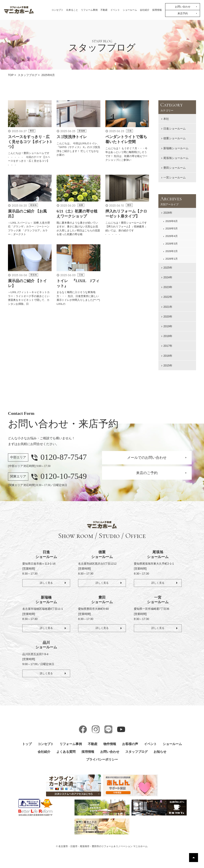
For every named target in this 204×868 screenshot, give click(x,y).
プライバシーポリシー (102, 759)
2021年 (168, 307)
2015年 (168, 365)
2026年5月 (172, 228)
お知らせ (160, 752)
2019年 (168, 326)
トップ (27, 744)
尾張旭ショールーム (176, 158)
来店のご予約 (147, 473)
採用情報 (157, 10)
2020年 (168, 317)
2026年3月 (172, 244)
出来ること (72, 10)
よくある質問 (66, 752)
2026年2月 (172, 251)
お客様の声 (130, 744)
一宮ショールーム (175, 177)
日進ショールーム (175, 129)
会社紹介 (145, 10)
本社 (166, 119)
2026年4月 (172, 236)
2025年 (168, 268)
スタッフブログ (136, 752)
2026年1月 (172, 259)
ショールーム (130, 10)
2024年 (168, 277)
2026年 (168, 213)
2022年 (168, 297)
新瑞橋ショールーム (176, 148)
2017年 (168, 346)
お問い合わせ (183, 7)
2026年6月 (172, 221)
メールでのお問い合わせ (147, 458)
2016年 (168, 356)
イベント (115, 10)
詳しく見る (46, 582)
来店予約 (183, 13)
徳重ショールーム (175, 138)
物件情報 (110, 744)
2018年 (168, 336)
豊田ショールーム (175, 168)
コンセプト (57, 10)
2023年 (168, 287)
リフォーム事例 (89, 10)
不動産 (104, 10)
